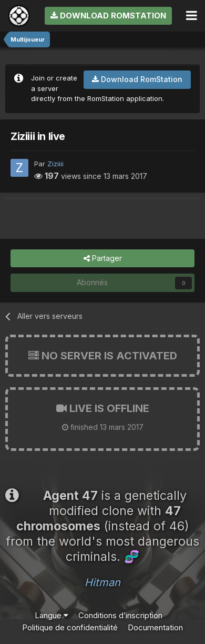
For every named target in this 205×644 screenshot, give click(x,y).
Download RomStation (108, 16)
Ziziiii (55, 164)
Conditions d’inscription (120, 615)
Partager (103, 259)
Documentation (155, 627)
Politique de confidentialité (70, 627)
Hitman (102, 582)
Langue (52, 615)
